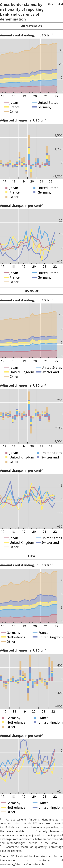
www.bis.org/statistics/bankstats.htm (23, 864)
